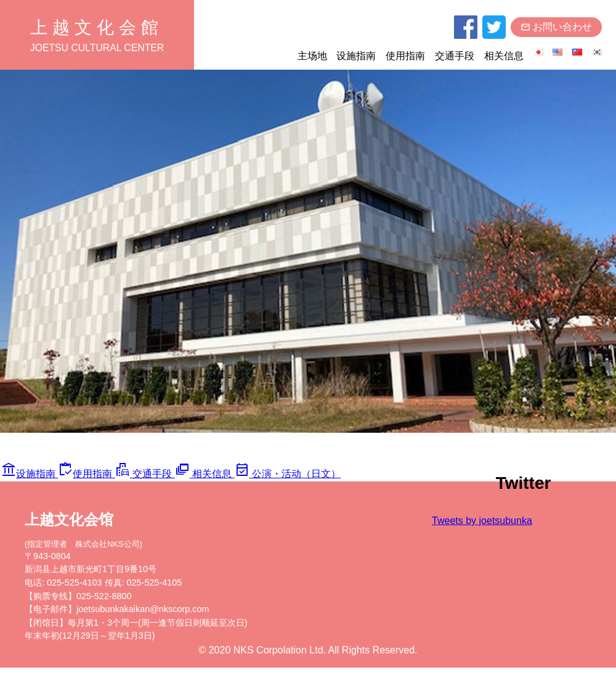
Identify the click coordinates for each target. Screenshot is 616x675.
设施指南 (355, 58)
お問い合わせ (556, 29)
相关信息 (503, 58)
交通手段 (453, 58)
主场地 (310, 58)
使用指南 (404, 58)
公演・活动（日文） (286, 481)
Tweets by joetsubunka (506, 527)
